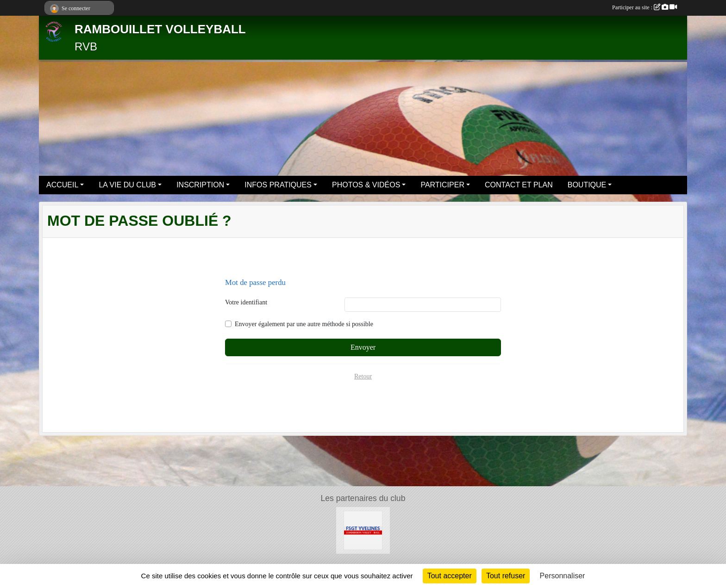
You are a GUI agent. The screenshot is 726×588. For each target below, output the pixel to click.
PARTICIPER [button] (442, 185)
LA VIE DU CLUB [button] (127, 185)
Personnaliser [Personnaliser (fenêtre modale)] (563, 576)
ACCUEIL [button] (62, 185)
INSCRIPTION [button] (200, 185)
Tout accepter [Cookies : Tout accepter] (450, 576)
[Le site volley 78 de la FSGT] (363, 530)
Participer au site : (645, 7)
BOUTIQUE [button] (587, 185)
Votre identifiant (246, 302)
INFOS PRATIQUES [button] (278, 185)
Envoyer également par (304, 324)
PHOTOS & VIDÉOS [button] (366, 185)
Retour (363, 376)
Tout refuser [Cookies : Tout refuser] (506, 576)
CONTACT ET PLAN (519, 185)
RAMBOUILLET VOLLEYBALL (160, 29)
